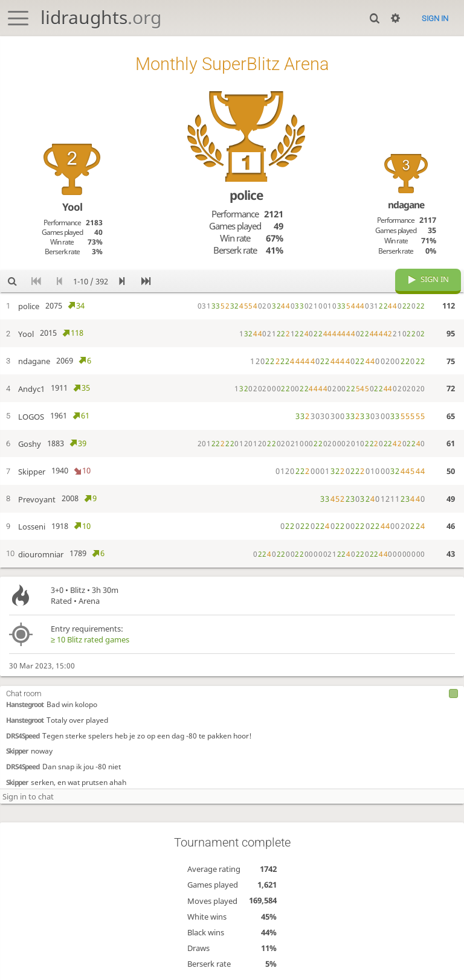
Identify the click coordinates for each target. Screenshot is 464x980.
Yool (72, 207)
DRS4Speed (23, 734)
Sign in (435, 18)
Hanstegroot (25, 703)
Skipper (17, 750)
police (246, 195)
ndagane (406, 205)
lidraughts (101, 17)
